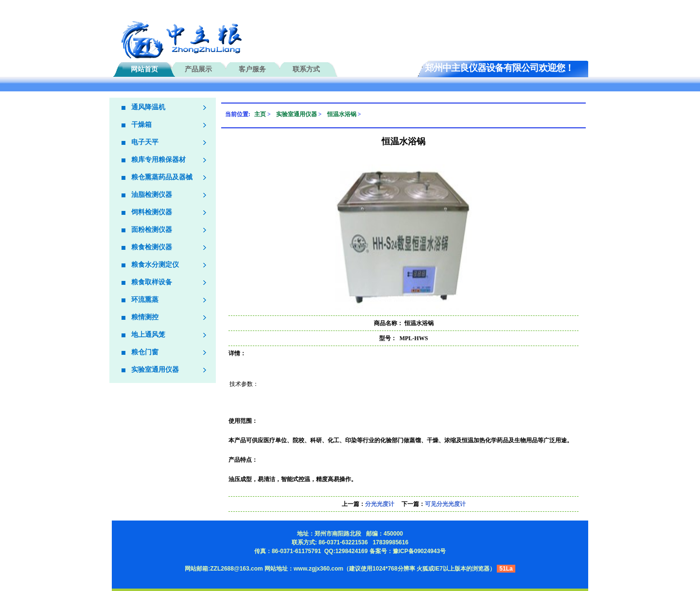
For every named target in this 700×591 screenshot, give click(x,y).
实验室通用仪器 (155, 370)
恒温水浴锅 (342, 114)
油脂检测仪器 (152, 195)
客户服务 (252, 69)
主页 (260, 114)
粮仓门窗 (145, 352)
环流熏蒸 (145, 300)
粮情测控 (145, 317)
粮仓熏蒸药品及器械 (162, 177)
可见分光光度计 (445, 504)
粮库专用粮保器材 (158, 160)
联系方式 (306, 69)
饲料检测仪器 (152, 212)
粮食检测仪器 (152, 247)
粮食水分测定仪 (155, 265)
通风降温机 (148, 107)
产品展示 (198, 69)
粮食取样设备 (152, 282)
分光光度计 (380, 504)
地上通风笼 (148, 335)
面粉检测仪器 (152, 230)
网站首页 (144, 69)
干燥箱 (141, 125)
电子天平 (145, 142)
